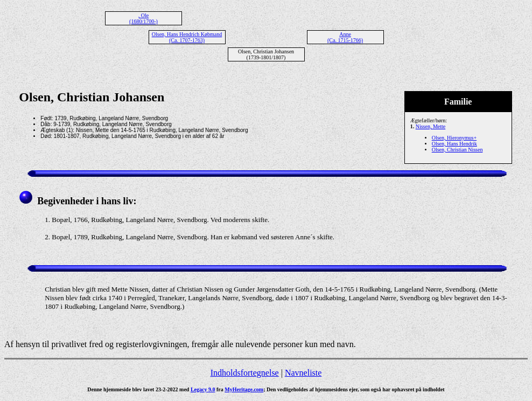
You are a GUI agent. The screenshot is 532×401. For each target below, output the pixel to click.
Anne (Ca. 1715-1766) (345, 37)
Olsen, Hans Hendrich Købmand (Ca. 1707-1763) (187, 37)
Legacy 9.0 (203, 389)
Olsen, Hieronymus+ (454, 138)
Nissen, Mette (431, 126)
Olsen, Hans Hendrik (454, 144)
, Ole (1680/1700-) (143, 18)
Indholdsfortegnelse (245, 373)
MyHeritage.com (244, 389)
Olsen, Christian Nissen (457, 150)
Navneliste (303, 373)
